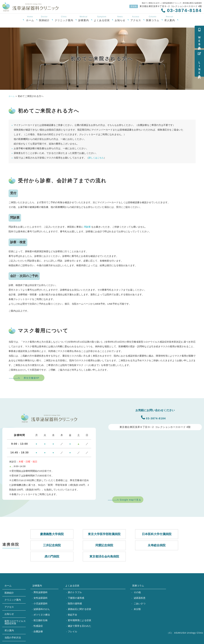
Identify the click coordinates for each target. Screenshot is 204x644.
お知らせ (120, 19)
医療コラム (153, 19)
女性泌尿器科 (41, 598)
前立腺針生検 (41, 620)
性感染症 (38, 626)
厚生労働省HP (31, 378)
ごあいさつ (140, 603)
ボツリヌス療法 (42, 615)
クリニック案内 (64, 19)
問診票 (88, 227)
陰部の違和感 (75, 603)
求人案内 (170, 19)
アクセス (136, 19)
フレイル (72, 631)
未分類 (137, 609)
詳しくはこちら (97, 158)
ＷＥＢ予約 (199, 37)
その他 (137, 592)
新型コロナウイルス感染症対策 (15, 622)
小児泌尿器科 (41, 603)
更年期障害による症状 (79, 620)
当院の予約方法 (13, 638)
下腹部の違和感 (76, 598)
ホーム (30, 19)
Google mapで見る (130, 500)
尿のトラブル (75, 592)
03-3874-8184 (153, 417)
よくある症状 (102, 19)
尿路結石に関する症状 (79, 609)
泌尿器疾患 (140, 598)
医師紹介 (44, 19)
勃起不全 (72, 615)
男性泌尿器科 (41, 592)
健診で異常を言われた (79, 626)
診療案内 (84, 19)
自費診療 (38, 631)
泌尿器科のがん (42, 609)
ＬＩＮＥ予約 (199, 63)
